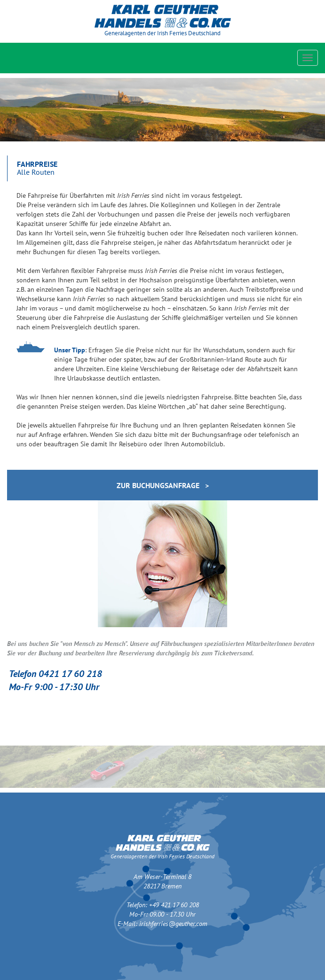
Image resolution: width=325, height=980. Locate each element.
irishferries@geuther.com (173, 924)
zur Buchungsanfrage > (163, 485)
